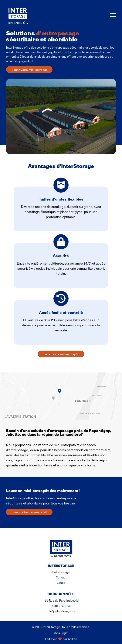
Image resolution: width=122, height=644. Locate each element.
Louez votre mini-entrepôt (29, 69)
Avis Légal (61, 633)
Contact (61, 577)
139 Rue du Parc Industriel (61, 600)
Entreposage (61, 572)
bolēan (73, 639)
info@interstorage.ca (61, 611)
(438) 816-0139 (61, 606)
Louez (61, 582)
